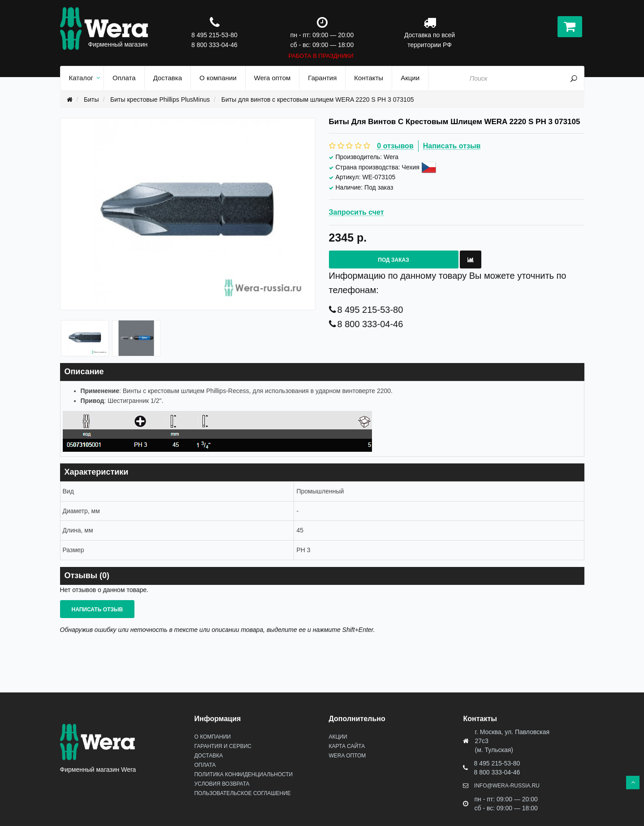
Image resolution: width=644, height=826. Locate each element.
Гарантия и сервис (223, 746)
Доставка (208, 756)
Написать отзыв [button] (97, 610)
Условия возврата (222, 784)
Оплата (205, 765)
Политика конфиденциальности (243, 774)
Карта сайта (347, 746)
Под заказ (393, 260)
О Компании (212, 737)
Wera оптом (347, 756)
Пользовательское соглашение (242, 793)
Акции (338, 737)
